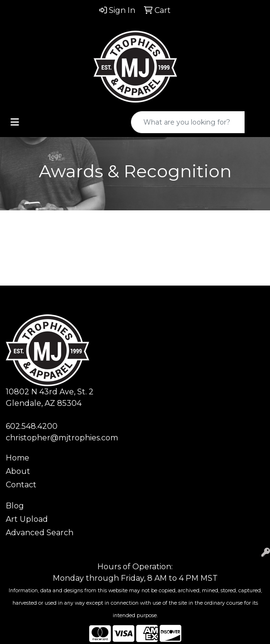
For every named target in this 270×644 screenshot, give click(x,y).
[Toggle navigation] (15, 122)
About (18, 471)
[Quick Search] (188, 122)
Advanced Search (40, 533)
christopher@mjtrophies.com (62, 438)
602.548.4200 (32, 426)
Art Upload (27, 519)
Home (18, 458)
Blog (15, 506)
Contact (21, 485)
